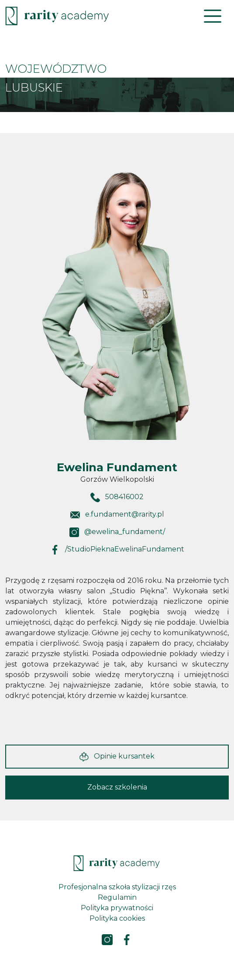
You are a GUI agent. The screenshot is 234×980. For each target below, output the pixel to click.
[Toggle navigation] (213, 16)
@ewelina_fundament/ (125, 532)
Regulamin (117, 897)
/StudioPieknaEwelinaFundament (125, 549)
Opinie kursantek (117, 757)
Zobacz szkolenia (117, 787)
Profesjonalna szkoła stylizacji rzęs (117, 887)
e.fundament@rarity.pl (125, 514)
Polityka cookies (117, 918)
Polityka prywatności (117, 908)
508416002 (124, 497)
